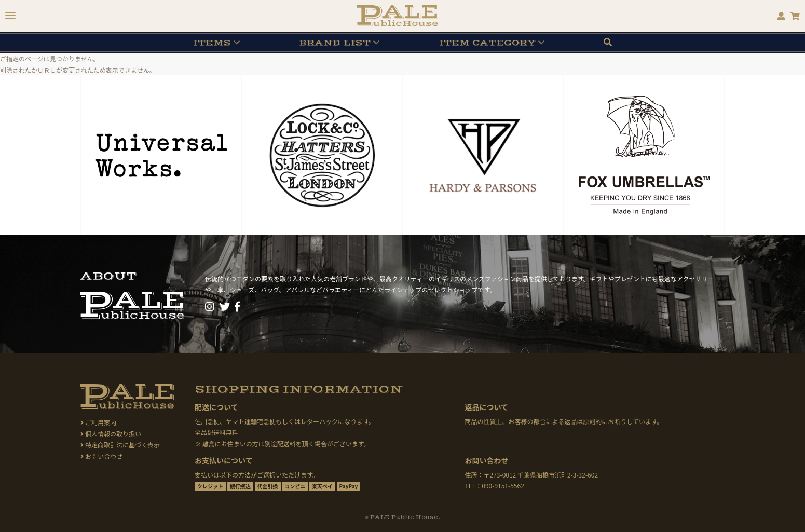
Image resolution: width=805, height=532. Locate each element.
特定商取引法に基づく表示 (120, 445)
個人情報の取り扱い (111, 434)
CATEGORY (487, 43)
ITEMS (212, 43)
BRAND (335, 43)
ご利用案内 (98, 422)
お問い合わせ (101, 456)
